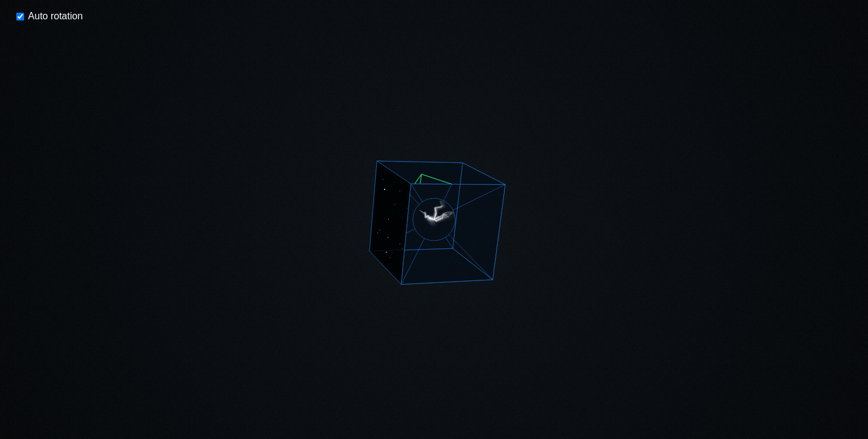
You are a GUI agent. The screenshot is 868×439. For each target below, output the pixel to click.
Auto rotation (49, 16)
